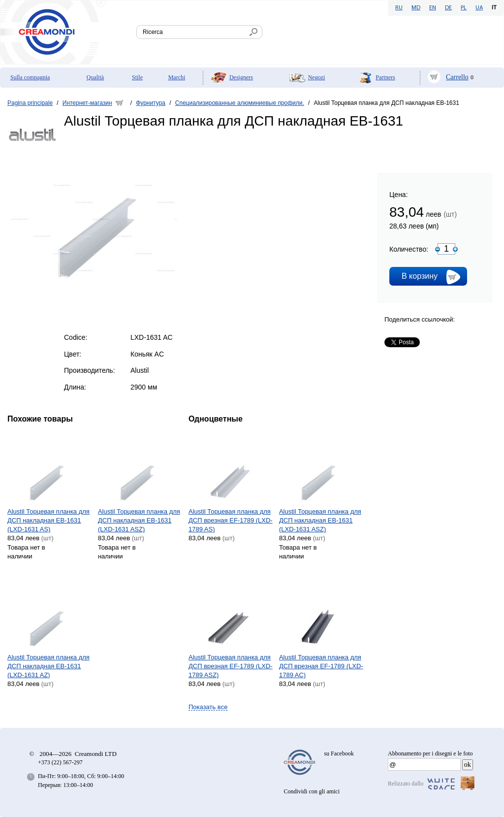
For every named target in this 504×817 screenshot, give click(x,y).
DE (448, 8)
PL (464, 8)
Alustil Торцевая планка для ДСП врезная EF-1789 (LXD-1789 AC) (321, 666)
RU (399, 8)
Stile (137, 77)
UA (479, 8)
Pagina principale (30, 103)
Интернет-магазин (87, 103)
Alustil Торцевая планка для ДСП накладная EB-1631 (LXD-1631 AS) (48, 520)
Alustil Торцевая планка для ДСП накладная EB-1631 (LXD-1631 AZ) (48, 666)
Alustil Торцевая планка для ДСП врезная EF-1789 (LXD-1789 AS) (231, 520)
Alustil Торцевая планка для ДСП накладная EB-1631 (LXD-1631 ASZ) (139, 520)
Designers (241, 77)
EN (433, 8)
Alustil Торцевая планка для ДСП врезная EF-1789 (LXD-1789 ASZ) (231, 666)
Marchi (177, 77)
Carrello (457, 77)
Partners (385, 77)
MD (416, 8)
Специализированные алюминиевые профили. (240, 103)
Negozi (317, 77)
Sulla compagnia (30, 77)
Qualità (95, 77)
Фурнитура (151, 103)
